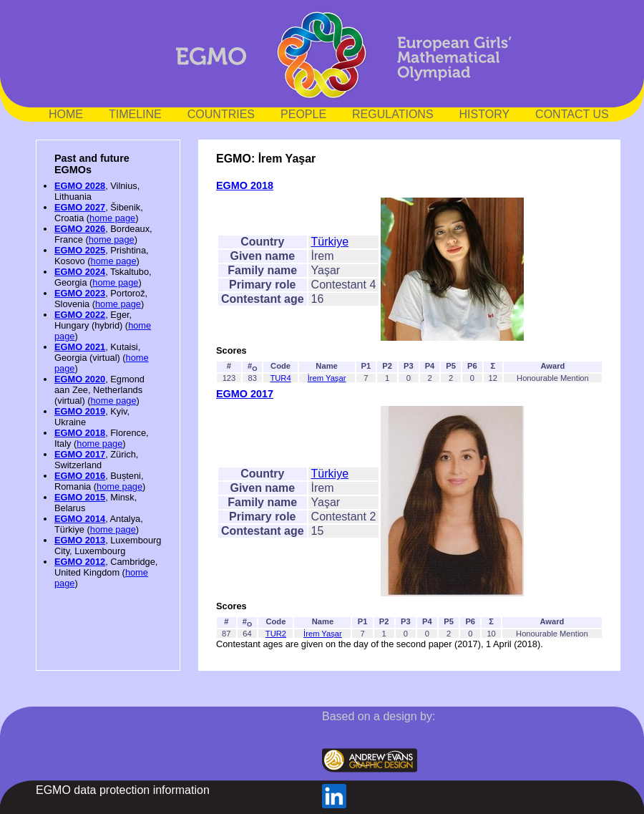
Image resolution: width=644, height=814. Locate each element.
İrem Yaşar (327, 378)
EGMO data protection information (123, 790)
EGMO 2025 (80, 250)
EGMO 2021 (80, 347)
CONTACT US (572, 114)
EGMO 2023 (80, 293)
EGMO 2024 (80, 272)
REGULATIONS (393, 114)
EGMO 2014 (80, 519)
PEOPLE (303, 114)
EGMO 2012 (80, 562)
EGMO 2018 (80, 433)
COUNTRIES (221, 114)
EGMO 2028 (80, 186)
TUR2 (276, 634)
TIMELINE (135, 114)
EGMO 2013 (80, 540)
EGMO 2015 (80, 497)
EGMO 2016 (80, 476)
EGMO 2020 (80, 379)
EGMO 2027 (80, 207)
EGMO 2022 (80, 315)
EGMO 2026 (80, 229)
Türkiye (330, 242)
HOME (66, 114)
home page (112, 218)
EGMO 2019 (80, 411)
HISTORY (485, 114)
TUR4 (280, 378)
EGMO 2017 (80, 454)
